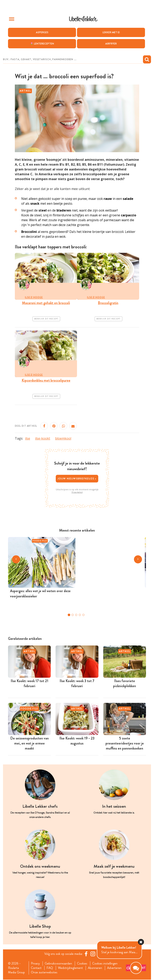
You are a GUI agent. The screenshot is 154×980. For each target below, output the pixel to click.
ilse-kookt (43, 439)
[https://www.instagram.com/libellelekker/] (93, 954)
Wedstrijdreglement (71, 968)
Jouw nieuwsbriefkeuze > (77, 479)
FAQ (50, 968)
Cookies (83, 963)
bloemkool (63, 439)
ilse (28, 439)
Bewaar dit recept (46, 319)
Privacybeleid (77, 492)
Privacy (35, 963)
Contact (36, 968)
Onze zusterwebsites (44, 973)
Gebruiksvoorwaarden (59, 963)
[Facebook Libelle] (86, 954)
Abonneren (95, 968)
